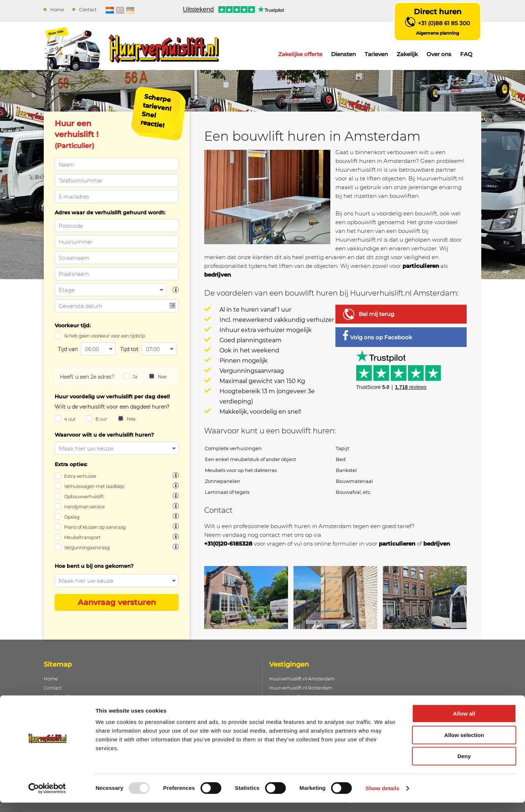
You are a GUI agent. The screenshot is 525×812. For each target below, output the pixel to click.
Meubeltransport (82, 537)
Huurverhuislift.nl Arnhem (298, 697)
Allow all (464, 723)
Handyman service (84, 507)
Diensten (343, 54)
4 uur (70, 419)
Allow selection (464, 744)
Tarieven (376, 54)
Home (57, 10)
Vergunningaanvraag (87, 548)
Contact (88, 10)
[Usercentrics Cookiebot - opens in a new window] (47, 798)
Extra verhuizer (80, 476)
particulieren (421, 266)
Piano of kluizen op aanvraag (95, 527)
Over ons (439, 54)
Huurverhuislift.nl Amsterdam (302, 679)
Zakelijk (407, 54)
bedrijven (217, 275)
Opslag (72, 517)
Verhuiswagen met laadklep (94, 486)
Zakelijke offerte (300, 54)
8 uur (101, 419)
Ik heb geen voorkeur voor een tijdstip (105, 336)
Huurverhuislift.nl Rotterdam (301, 688)
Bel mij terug (376, 314)
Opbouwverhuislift (84, 497)
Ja (135, 377)
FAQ (466, 54)
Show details (383, 798)
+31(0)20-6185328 (228, 544)
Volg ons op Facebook (377, 335)
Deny (464, 766)
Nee (162, 377)
